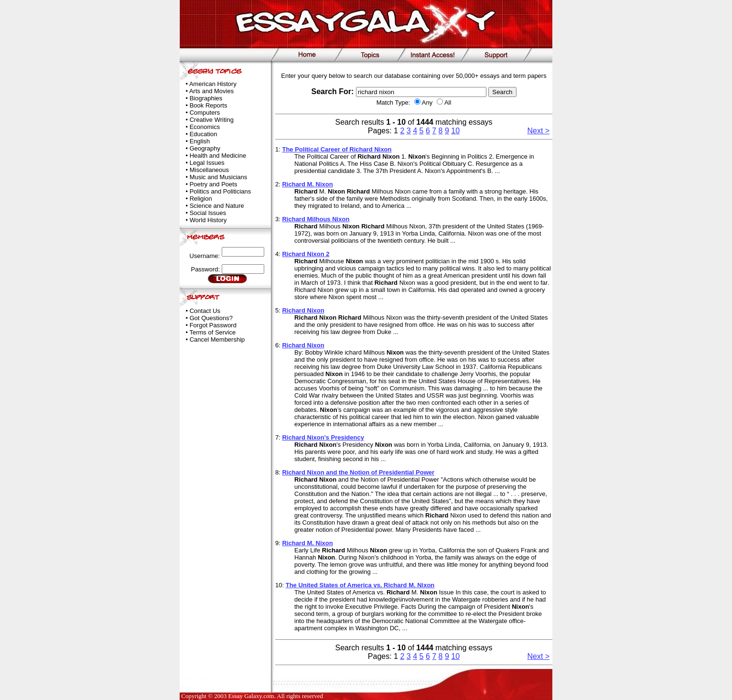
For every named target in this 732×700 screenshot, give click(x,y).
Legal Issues (207, 163)
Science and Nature (217, 206)
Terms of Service (212, 332)
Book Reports (209, 105)
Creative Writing (212, 120)
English (200, 141)
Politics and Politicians (221, 191)
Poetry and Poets (214, 184)
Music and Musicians (219, 177)
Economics (205, 127)
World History (208, 220)
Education (204, 134)
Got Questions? (211, 318)
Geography (205, 148)
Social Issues (208, 213)
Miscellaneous (209, 170)
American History (213, 84)
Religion (201, 199)
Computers (205, 113)
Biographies (206, 98)
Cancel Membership (217, 339)
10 (455, 131)
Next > (539, 131)
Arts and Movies (211, 91)
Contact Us (205, 311)
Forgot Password (213, 325)
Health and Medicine (218, 156)
